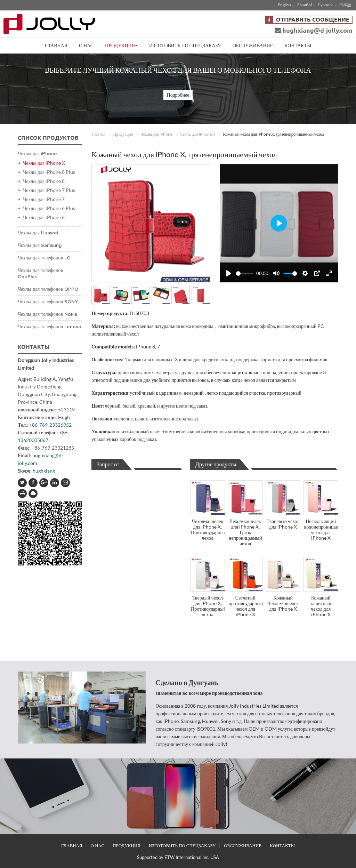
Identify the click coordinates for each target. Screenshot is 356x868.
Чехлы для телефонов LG (44, 258)
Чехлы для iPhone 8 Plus (49, 172)
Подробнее (178, 95)
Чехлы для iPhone (156, 134)
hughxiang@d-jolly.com (314, 30)
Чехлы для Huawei (38, 233)
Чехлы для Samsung (40, 246)
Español (305, 5)
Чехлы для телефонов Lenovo (50, 327)
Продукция (123, 134)
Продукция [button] (121, 45)
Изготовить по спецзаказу (185, 45)
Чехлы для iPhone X (198, 134)
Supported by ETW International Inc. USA (178, 857)
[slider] (245, 274)
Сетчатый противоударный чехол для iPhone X (246, 606)
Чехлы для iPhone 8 (44, 181)
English (284, 5)
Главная (56, 45)
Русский (325, 5)
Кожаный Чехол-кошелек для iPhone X (283, 603)
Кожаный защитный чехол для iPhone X (321, 606)
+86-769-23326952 (50, 425)
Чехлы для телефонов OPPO (48, 289)
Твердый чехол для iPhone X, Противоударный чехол (208, 606)
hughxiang (44, 471)
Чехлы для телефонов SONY (48, 302)
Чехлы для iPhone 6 (44, 217)
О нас (86, 45)
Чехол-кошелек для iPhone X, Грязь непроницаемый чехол (245, 532)
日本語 (345, 5)
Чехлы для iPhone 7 (44, 199)
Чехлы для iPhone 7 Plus (49, 190)
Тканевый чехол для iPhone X (283, 524)
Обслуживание (253, 45)
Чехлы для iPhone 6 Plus (49, 208)
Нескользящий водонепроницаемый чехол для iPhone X (321, 529)
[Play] (229, 273)
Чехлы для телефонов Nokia (47, 314)
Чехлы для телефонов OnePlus (40, 274)
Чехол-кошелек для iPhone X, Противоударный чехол (208, 529)
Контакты (298, 45)
